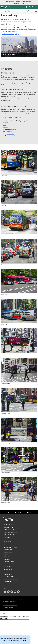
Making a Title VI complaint (11, 579)
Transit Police (7, 584)
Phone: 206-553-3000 (10, 535)
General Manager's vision (10, 547)
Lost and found (8, 569)
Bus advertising (8, 559)
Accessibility (6, 599)
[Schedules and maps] (28, 11)
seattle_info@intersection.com (14, 136)
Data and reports (8, 557)
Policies (6, 554)
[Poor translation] (5, 618)
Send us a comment (9, 572)
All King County (10, 607)
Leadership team (8, 550)
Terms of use (19, 599)
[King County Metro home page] (9, 519)
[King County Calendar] (27, 7)
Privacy (13, 599)
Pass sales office (8, 574)
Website (5, 127)
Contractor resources (9, 562)
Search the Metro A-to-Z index (19, 512)
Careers (6, 545)
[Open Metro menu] (3, 11)
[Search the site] (33, 7)
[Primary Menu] (36, 7)
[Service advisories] (36, 11)
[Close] (28, 638)
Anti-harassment (8, 581)
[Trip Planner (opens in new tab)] (32, 11)
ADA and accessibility (9, 577)
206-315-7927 (11, 134)
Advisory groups (8, 552)
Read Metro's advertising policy (10, 34)
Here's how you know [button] (19, 3)
